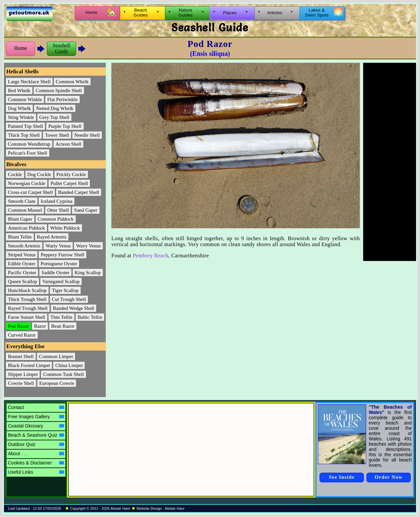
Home (20, 48)
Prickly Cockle (71, 174)
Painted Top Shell (25, 126)
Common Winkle (25, 99)
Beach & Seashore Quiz (36, 435)
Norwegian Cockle (27, 183)
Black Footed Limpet (29, 365)
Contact (36, 407)
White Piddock (65, 228)
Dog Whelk (19, 108)
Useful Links (36, 472)
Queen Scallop (22, 281)
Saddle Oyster (55, 273)
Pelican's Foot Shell (28, 153)
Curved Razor (22, 335)
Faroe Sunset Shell (27, 317)
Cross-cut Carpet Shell (30, 192)
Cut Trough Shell (69, 299)
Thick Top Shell (24, 135)
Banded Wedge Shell (74, 308)
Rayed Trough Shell (28, 308)
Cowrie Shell (21, 383)
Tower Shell (57, 135)
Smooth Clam (22, 201)
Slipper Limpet (23, 374)
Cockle (15, 174)
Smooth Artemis (24, 246)
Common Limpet (56, 356)
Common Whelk (72, 82)
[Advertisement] (390, 162)
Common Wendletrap (29, 144)
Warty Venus (58, 246)
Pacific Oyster (22, 273)
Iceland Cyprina (57, 201)
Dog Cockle (39, 174)
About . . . (36, 454)
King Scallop (88, 273)
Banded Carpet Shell (79, 192)
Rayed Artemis (52, 237)
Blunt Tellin (20, 237)
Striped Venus (22, 255)
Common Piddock (56, 219)
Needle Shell (87, 135)
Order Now (389, 477)
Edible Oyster (22, 264)
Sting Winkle (21, 117)
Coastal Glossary (36, 426)
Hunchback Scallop (27, 290)
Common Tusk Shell (63, 374)
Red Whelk (19, 91)
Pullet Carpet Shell (69, 183)
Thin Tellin (62, 317)
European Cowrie (57, 383)
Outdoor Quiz (36, 444)
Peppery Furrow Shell (62, 255)
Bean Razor (63, 326)
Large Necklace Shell (29, 82)
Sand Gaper (86, 210)
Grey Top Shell (54, 117)
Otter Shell (58, 210)
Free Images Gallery (36, 417)
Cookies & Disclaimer (36, 463)
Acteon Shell (68, 144)
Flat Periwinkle (62, 99)
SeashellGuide (61, 48)
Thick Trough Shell (27, 299)
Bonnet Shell (21, 356)
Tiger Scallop (65, 290)
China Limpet (69, 365)
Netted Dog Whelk (55, 108)
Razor (40, 326)
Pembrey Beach (151, 256)
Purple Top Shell (65, 126)
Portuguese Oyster (59, 264)
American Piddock (26, 228)
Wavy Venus (88, 246)
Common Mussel (25, 210)
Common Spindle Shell (59, 91)
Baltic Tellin (90, 317)
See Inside (342, 477)
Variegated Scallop (61, 281)
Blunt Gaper (20, 219)
